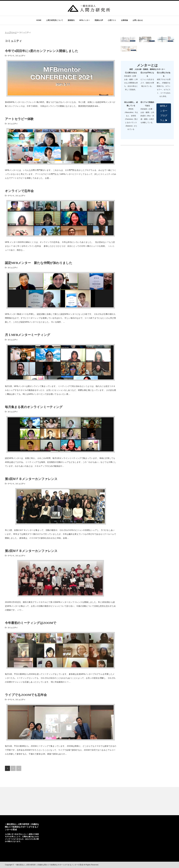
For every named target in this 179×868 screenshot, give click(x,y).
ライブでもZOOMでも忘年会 (26, 695)
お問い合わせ (138, 20)
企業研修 (124, 20)
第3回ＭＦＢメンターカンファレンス (31, 479)
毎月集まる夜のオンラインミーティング (34, 407)
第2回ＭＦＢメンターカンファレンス (31, 551)
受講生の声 (99, 20)
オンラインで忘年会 (19, 191)
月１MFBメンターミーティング (28, 335)
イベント (11, 56)
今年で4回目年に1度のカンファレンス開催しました (42, 51)
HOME (39, 20)
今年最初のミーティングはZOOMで (31, 623)
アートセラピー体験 (19, 119)
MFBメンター (85, 20)
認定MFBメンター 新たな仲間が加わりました (39, 263)
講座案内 (71, 20)
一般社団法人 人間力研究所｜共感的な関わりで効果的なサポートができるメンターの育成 (22, 827)
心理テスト (112, 20)
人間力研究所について (55, 20)
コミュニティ (20, 56)
